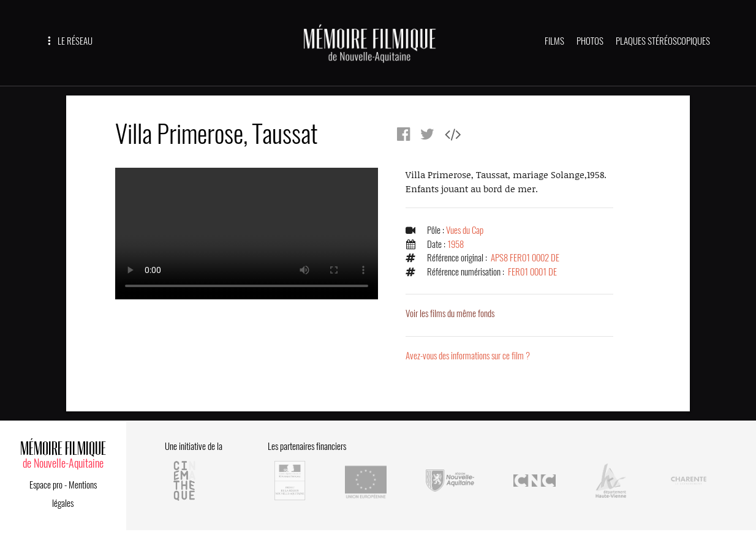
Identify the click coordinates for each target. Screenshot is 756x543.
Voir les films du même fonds (450, 313)
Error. (247, 234)
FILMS (554, 41)
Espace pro (46, 485)
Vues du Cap (465, 230)
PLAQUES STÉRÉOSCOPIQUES (663, 41)
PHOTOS (590, 41)
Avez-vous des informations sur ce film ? (468, 356)
